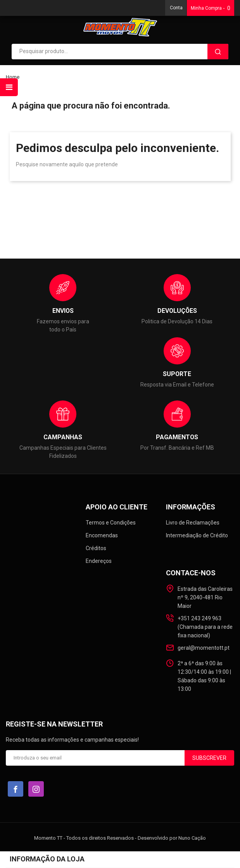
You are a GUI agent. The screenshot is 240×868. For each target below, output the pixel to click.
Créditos (96, 548)
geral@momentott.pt (204, 648)
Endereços (99, 561)
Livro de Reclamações (193, 523)
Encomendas (102, 535)
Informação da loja (47, 859)
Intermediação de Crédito (197, 535)
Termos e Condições (111, 523)
